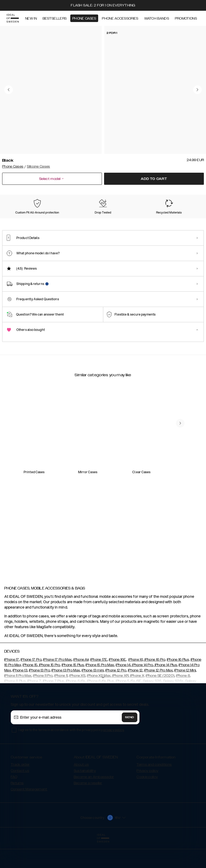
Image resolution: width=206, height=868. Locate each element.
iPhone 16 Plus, (178, 686)
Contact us (20, 798)
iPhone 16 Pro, (155, 686)
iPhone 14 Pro (142, 692)
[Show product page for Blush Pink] (154, 221)
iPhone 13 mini (93, 697)
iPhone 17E (99, 686)
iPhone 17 (12, 686)
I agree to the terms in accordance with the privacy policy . (71, 757)
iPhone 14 (123, 692)
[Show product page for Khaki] (126, 221)
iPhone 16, (136, 686)
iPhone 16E (117, 686)
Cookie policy (147, 804)
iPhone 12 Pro (116, 697)
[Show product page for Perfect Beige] (98, 221)
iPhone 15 (30, 692)
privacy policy (114, 757)
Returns (17, 810)
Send (130, 744)
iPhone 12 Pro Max (159, 697)
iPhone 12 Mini (185, 697)
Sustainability (85, 798)
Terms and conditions (154, 791)
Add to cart (154, 179)
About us (81, 791)
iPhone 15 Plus (73, 692)
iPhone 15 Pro (49, 692)
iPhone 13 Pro (39, 697)
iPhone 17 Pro (31, 686)
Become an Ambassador (94, 804)
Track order (20, 791)
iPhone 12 (135, 697)
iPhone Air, (81, 686)
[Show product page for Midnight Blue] (43, 221)
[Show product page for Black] (15, 221)
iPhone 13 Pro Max (66, 697)
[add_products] (56, 475)
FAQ (14, 804)
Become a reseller (88, 810)
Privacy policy (147, 798)
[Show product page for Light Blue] (71, 221)
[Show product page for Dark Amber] (182, 221)
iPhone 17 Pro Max (57, 686)
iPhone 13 (20, 697)
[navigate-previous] (180, 545)
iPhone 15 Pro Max (100, 692)
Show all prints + (191, 194)
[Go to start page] (13, 18)
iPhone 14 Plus (165, 692)
